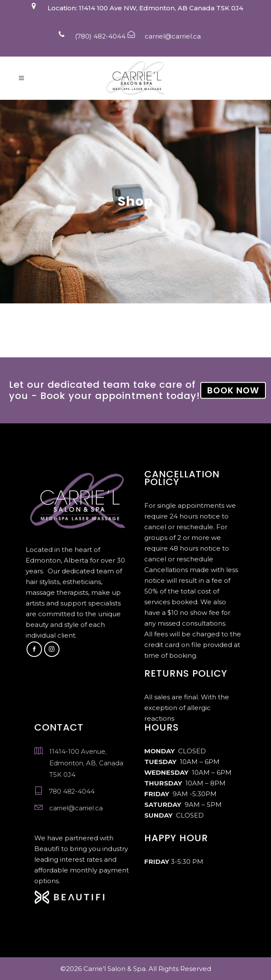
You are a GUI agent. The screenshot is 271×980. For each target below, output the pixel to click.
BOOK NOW (233, 390)
